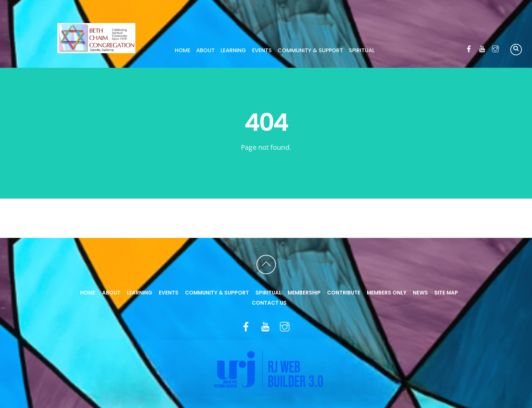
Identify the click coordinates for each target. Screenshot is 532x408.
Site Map (446, 293)
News (420, 293)
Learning (233, 50)
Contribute (344, 293)
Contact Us (269, 303)
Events (262, 50)
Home (183, 50)
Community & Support (310, 50)
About (205, 50)
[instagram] (496, 48)
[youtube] (482, 48)
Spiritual (362, 50)
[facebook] (469, 48)
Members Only (387, 293)
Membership (304, 293)
